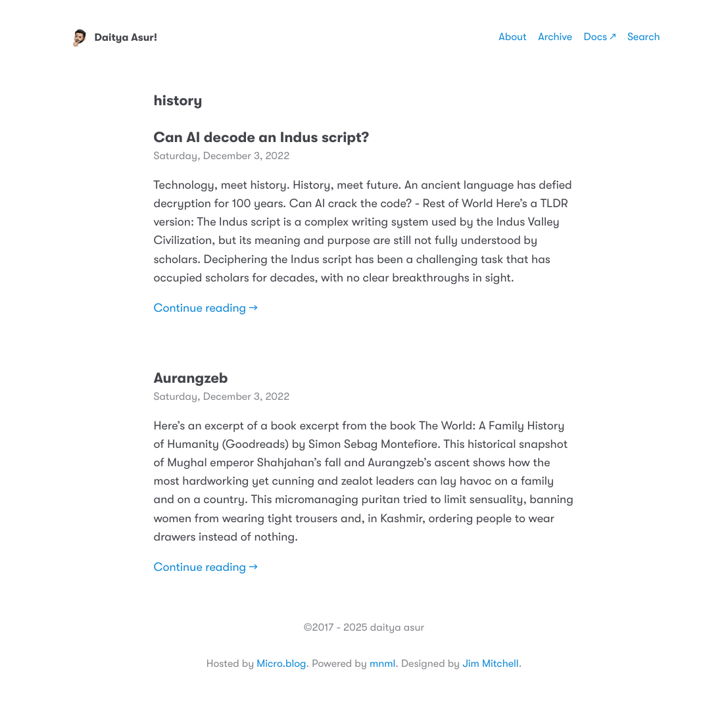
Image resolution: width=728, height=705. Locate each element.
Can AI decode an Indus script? (261, 138)
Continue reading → (206, 308)
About (512, 37)
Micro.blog (281, 664)
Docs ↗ (600, 37)
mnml (382, 664)
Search (644, 37)
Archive (555, 37)
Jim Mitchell (490, 664)
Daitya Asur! (113, 37)
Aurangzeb (191, 378)
